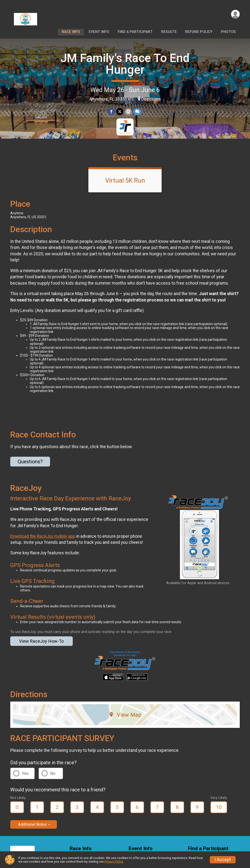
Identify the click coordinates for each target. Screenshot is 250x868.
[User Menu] (235, 14)
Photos (228, 32)
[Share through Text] (137, 112)
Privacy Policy (114, 862)
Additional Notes (32, 824)
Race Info (71, 32)
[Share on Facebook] (111, 112)
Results (169, 32)
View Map (125, 715)
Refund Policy (199, 32)
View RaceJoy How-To (41, 641)
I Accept (223, 860)
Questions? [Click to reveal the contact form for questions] (30, 462)
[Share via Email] (128, 112)
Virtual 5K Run (125, 180)
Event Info (99, 32)
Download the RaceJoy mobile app (43, 536)
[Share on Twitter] (120, 112)
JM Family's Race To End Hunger (125, 64)
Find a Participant (135, 32)
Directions (151, 99)
